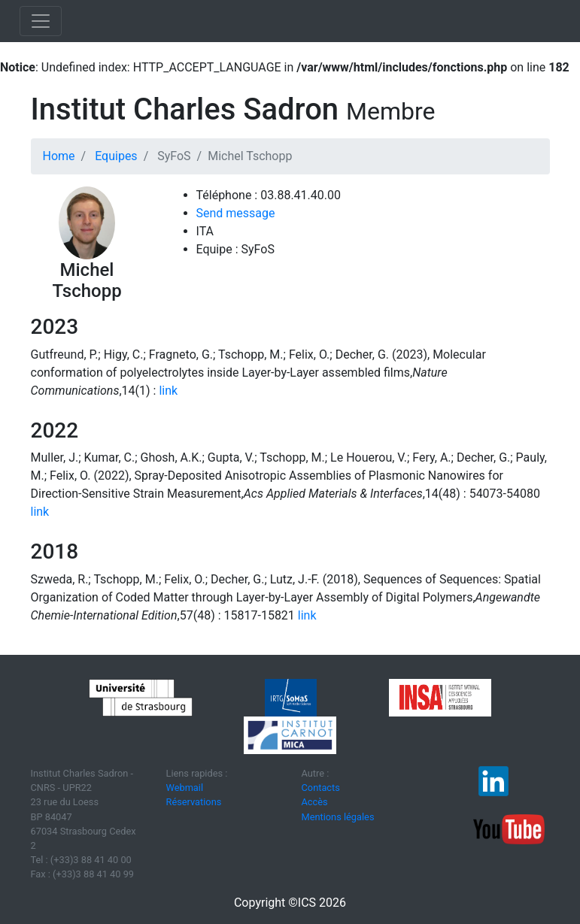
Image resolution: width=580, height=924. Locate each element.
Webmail (185, 788)
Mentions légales (338, 817)
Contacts (321, 788)
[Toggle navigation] (41, 21)
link (168, 391)
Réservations (194, 802)
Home (59, 156)
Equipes (116, 156)
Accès (315, 802)
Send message (236, 213)
